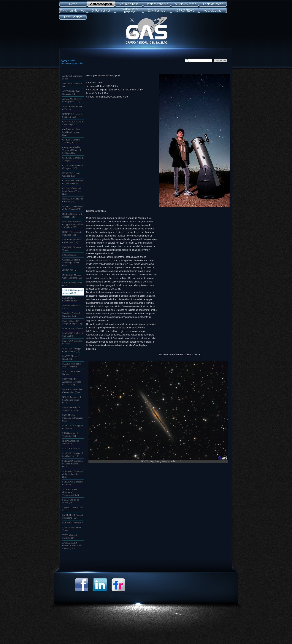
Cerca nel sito (220, 61)
